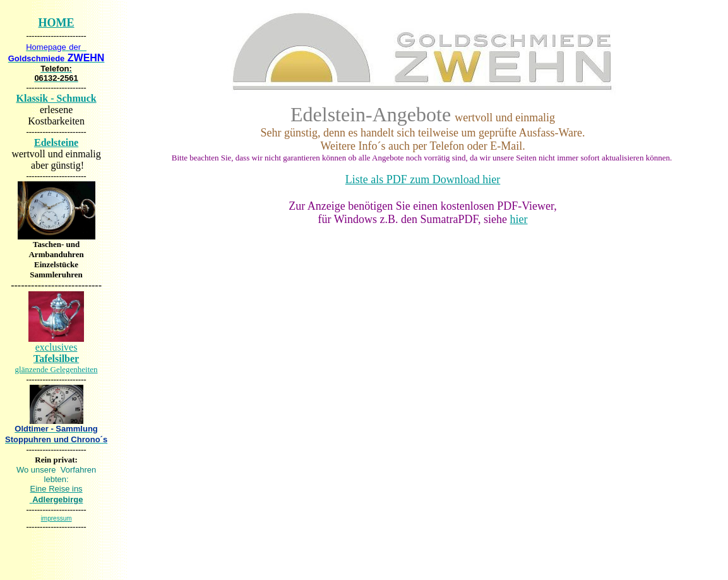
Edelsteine (56, 142)
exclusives (57, 358)
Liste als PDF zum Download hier (423, 179)
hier (519, 219)
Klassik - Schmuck (57, 98)
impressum (57, 518)
